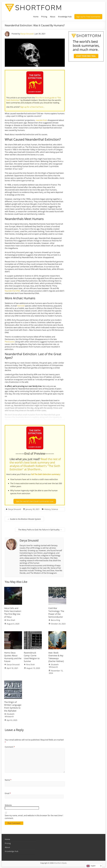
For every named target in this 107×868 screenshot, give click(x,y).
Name (8, 779)
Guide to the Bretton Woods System (24, 518)
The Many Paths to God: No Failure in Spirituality (40, 529)
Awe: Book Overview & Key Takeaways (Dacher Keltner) (56, 656)
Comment (10, 746)
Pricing (44, 17)
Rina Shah (11, 620)
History (47, 509)
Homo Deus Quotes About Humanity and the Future (13, 656)
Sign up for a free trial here (32, 107)
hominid (21, 306)
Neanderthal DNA (12, 291)
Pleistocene (10, 342)
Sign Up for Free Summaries (88, 17)
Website (8, 805)
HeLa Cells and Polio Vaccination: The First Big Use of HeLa (13, 612)
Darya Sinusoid (27, 34)
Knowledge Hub (65, 17)
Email (8, 793)
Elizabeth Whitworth (54, 665)
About (53, 17)
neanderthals (41, 120)
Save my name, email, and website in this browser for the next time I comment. (34, 816)
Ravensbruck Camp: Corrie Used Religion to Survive (32, 656)
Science (55, 509)
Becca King (55, 620)
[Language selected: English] (94, 866)
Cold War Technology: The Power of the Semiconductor (56, 612)
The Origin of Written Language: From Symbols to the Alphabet (13, 706)
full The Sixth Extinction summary (46, 474)
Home (36, 17)
